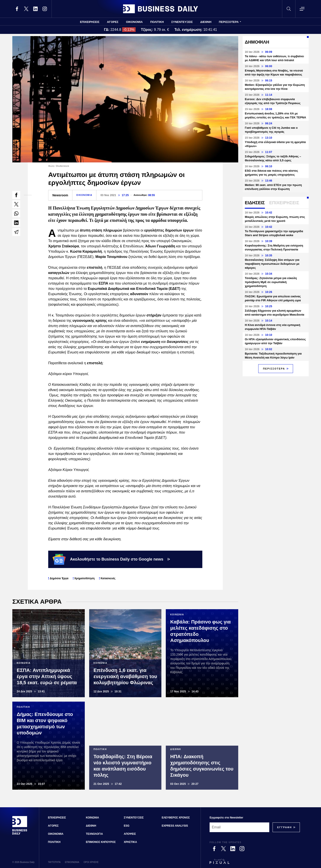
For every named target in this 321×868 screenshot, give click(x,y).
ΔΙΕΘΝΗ (206, 22)
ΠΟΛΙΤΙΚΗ (157, 22)
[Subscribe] (285, 827)
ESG (126, 826)
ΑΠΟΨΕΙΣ (130, 834)
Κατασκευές (108, 578)
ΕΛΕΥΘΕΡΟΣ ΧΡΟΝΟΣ (176, 818)
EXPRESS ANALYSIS (175, 826)
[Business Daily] (20, 834)
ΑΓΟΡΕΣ (113, 22)
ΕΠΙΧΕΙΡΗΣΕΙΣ (90, 22)
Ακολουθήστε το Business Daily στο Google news (111, 559)
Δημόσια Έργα (59, 578)
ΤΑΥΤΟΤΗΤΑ (54, 862)
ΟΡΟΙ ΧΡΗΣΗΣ (91, 862)
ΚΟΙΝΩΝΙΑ (92, 818)
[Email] (239, 827)
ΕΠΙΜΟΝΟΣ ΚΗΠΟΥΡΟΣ (101, 842)
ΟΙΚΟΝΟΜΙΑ (134, 22)
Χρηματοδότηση (85, 578)
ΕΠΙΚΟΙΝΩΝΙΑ (72, 862)
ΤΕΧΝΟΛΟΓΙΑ (94, 834)
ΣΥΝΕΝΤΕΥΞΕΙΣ (182, 22)
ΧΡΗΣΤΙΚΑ (130, 842)
